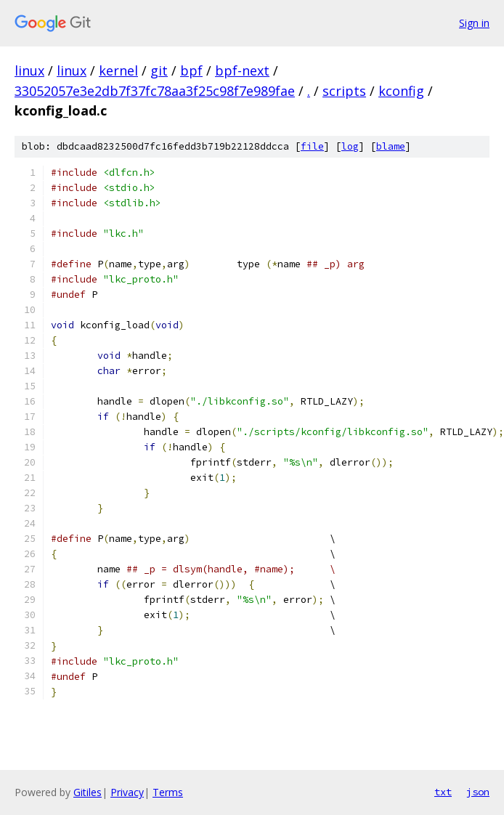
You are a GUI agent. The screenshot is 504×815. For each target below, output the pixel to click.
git (159, 70)
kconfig (401, 91)
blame (391, 146)
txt (443, 792)
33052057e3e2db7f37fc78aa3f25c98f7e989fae (155, 91)
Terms (168, 792)
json (478, 792)
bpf (191, 70)
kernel (118, 70)
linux (29, 70)
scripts (344, 91)
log (350, 146)
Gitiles (88, 792)
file (312, 146)
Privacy (127, 792)
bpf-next (242, 70)
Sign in (474, 23)
